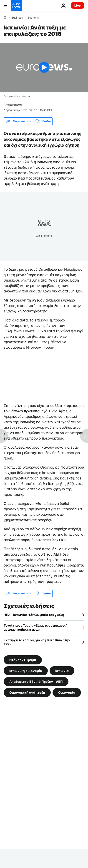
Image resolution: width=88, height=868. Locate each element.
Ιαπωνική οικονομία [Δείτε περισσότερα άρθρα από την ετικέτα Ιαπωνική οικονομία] (26, 671)
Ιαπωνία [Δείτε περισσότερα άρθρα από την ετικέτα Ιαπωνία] (62, 671)
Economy (34, 18)
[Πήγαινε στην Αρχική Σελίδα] (16, 5)
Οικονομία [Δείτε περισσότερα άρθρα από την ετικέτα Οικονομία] (67, 692)
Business (17, 18)
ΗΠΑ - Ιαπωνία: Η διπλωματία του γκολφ (34, 615)
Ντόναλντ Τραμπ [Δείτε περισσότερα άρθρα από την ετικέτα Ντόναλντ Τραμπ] (23, 660)
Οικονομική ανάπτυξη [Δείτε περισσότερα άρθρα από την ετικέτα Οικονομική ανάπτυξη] (27, 692)
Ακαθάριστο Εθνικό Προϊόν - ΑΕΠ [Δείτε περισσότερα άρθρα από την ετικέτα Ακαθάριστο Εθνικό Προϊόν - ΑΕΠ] (36, 682)
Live (78, 5)
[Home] (5, 17)
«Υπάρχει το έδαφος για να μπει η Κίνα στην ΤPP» (37, 642)
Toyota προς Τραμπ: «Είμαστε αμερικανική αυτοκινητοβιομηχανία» (36, 627)
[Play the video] (44, 67)
